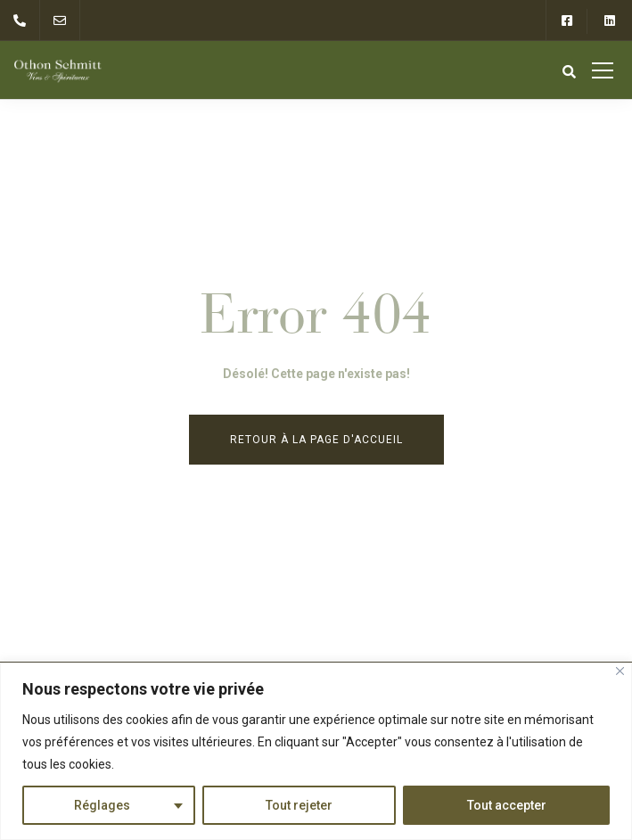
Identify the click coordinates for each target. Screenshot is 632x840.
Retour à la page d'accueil (316, 440)
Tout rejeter (299, 805)
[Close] (620, 671)
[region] (316, 751)
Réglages (102, 805)
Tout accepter (507, 805)
